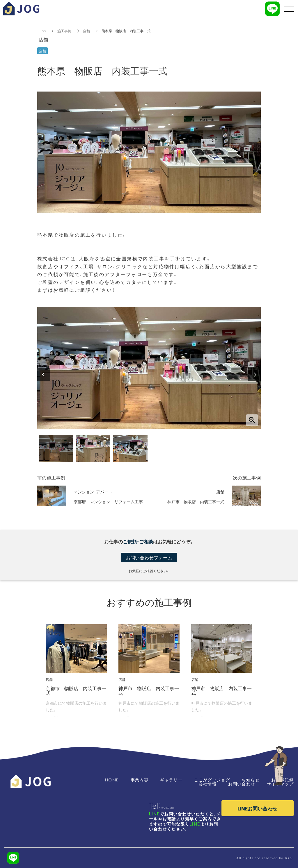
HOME (112, 780)
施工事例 (64, 31)
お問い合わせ (242, 784)
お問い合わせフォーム (149, 557)
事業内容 (140, 780)
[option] (149, 368)
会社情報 (208, 784)
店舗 (86, 31)
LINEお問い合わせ (257, 808)
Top (43, 31)
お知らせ (251, 780)
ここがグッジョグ (212, 780)
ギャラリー (171, 780)
